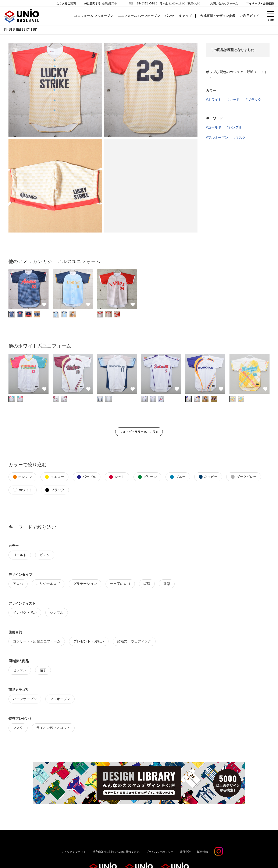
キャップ (185, 16)
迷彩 (167, 585)
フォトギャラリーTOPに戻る (139, 433)
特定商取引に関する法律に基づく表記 (116, 853)
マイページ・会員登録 (260, 3)
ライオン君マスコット (53, 729)
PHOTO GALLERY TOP (21, 30)
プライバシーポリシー (160, 853)
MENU (271, 19)
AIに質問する (102, 3)
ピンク (45, 556)
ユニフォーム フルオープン (94, 16)
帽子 (43, 671)
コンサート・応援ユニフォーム (37, 642)
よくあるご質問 (66, 3)
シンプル (235, 128)
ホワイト (215, 100)
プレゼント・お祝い (89, 642)
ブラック (254, 100)
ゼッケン (20, 671)
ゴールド (215, 128)
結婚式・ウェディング (134, 642)
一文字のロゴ (120, 585)
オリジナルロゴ (48, 585)
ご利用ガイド (249, 16)
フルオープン (218, 138)
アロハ (18, 585)
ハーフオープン (25, 700)
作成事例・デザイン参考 (218, 16)
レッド (235, 100)
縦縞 (147, 585)
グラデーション (85, 585)
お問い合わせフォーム (224, 3)
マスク (240, 138)
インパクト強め (25, 613)
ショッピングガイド (74, 853)
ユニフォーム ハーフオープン (139, 16)
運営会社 (185, 853)
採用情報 (203, 853)
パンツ (169, 16)
